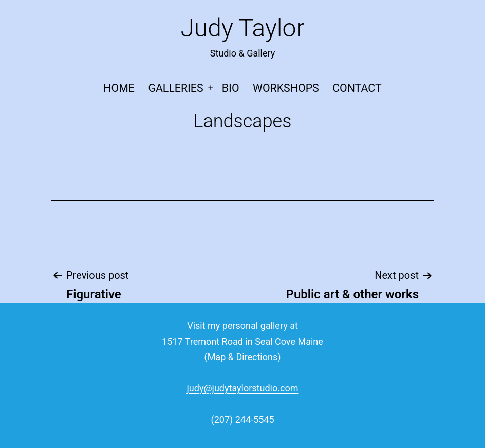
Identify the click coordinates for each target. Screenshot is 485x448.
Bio (231, 88)
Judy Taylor (242, 28)
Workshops (286, 88)
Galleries (175, 88)
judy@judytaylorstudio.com (243, 388)
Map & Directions (243, 357)
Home (119, 88)
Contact (357, 88)
